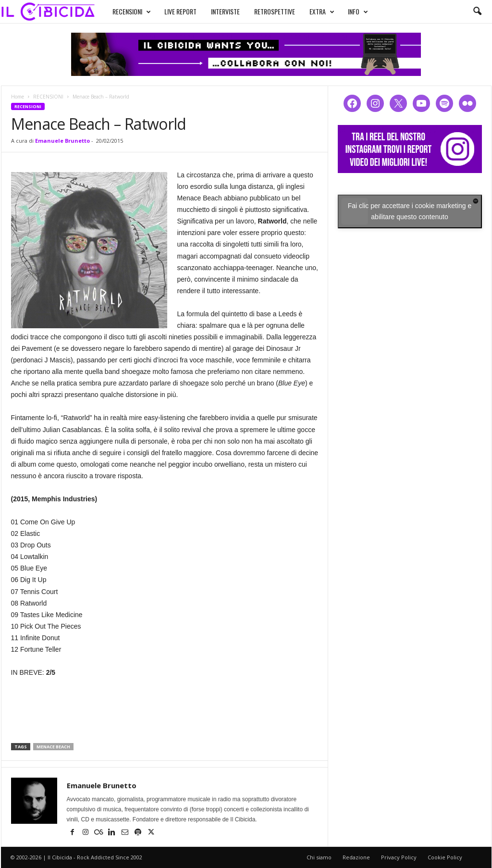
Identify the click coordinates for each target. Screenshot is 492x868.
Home (18, 97)
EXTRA (313, 11)
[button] (477, 12)
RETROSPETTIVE (265, 10)
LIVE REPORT (171, 10)
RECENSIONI (123, 11)
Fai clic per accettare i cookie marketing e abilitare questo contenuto (410, 211)
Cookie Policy (445, 857)
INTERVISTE (216, 10)
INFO (349, 11)
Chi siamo (319, 857)
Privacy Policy (399, 857)
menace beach (53, 747)
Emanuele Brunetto (62, 141)
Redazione (356, 857)
